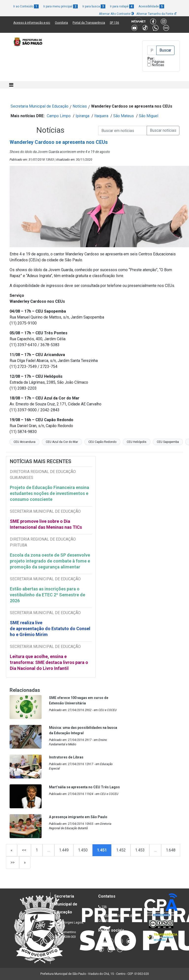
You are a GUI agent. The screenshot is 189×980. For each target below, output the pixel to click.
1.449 (64, 850)
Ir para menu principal (61, 6)
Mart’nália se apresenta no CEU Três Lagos (84, 787)
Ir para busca (94, 6)
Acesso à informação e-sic (32, 23)
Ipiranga (82, 116)
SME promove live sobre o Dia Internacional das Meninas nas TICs (46, 524)
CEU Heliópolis (137, 442)
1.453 (140, 850)
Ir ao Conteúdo (26, 6)
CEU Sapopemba (168, 442)
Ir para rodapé (122, 6)
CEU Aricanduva (24, 442)
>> (13, 862)
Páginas (158, 62)
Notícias (158, 65)
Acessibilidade (151, 6)
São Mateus (124, 116)
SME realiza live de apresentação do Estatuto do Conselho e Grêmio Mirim (50, 629)
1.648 (171, 850)
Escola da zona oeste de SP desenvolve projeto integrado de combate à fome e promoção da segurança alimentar (50, 561)
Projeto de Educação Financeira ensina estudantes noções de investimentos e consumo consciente (49, 493)
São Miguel (149, 116)
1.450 (83, 850)
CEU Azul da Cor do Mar (62, 442)
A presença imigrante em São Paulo (78, 817)
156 (104, 907)
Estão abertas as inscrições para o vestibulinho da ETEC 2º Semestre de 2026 (47, 595)
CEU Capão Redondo (102, 442)
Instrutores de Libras (66, 757)
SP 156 (114, 23)
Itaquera (101, 116)
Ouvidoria (61, 23)
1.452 (121, 850)
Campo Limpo (59, 116)
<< (24, 850)
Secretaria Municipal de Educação (39, 106)
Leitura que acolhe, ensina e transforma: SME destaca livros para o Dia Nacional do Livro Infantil (49, 662)
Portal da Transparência (89, 23)
